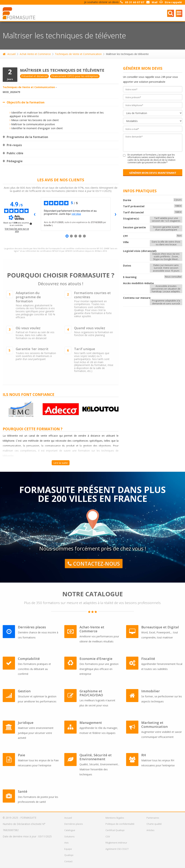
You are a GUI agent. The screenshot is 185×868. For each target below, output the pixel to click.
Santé (23, 791)
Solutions (69, 836)
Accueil (9, 54)
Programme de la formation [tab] (25, 137)
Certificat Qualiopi (115, 830)
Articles (150, 830)
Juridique (26, 723)
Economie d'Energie (96, 659)
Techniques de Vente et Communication (78, 54)
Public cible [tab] (13, 153)
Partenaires (153, 818)
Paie (21, 755)
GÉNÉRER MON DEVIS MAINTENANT (153, 173)
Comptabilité (29, 659)
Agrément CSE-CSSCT (117, 849)
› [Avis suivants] (116, 214)
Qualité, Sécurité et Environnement (96, 757)
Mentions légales (115, 818)
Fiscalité (148, 659)
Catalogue (70, 830)
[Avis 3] (76, 236)
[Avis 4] (80, 236)
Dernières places (32, 627)
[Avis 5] (84, 236)
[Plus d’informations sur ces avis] (31, 223)
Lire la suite (61, 463)
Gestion (24, 691)
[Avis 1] (67, 236)
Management (91, 723)
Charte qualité (154, 824)
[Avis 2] (71, 236)
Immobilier (151, 691)
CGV (108, 836)
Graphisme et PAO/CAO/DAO (91, 693)
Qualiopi (69, 855)
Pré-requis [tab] (12, 145)
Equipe (68, 849)
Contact (68, 861)
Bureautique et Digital (160, 627)
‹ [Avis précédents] (35, 214)
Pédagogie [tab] (13, 161)
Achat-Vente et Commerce (35, 54)
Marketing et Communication (154, 725)
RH (144, 755)
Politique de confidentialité (120, 824)
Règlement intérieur (116, 843)
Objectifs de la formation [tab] (24, 102)
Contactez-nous (93, 564)
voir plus (76, 214)
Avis (66, 843)
